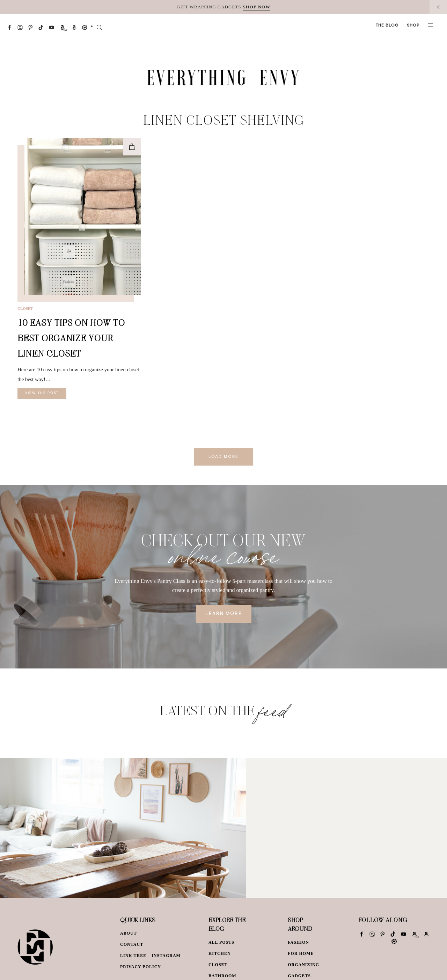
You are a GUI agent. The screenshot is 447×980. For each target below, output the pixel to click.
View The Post (42, 393)
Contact (132, 944)
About (129, 933)
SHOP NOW (257, 7)
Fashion (298, 942)
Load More (223, 457)
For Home (301, 953)
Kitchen (220, 953)
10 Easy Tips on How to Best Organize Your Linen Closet (71, 338)
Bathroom (222, 976)
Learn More (224, 614)
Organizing (303, 965)
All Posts (221, 942)
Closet (25, 308)
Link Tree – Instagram (150, 956)
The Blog (387, 25)
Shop (413, 25)
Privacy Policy (141, 967)
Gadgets (299, 976)
